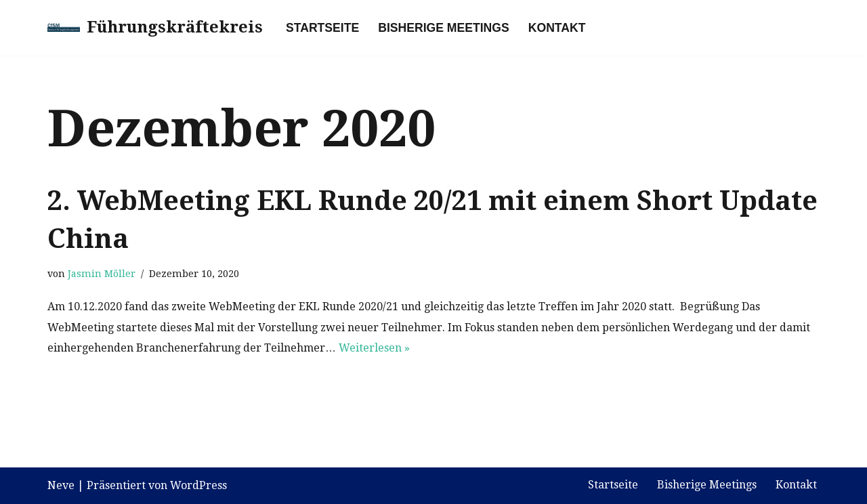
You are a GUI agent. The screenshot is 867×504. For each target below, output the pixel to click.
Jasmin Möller (102, 274)
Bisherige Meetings (444, 28)
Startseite (322, 28)
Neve (61, 485)
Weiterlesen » (374, 348)
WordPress (198, 485)
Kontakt (557, 28)
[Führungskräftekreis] (155, 28)
